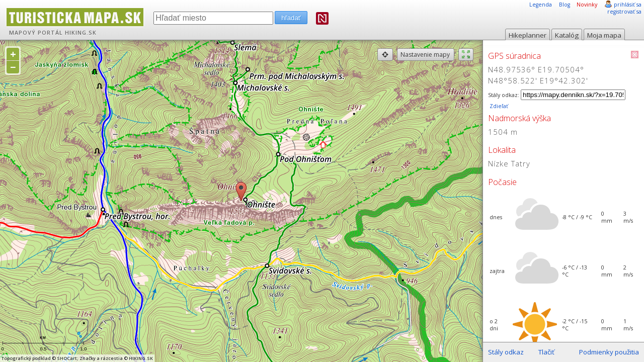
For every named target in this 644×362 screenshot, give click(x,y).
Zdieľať (498, 106)
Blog (565, 5)
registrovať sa (624, 12)
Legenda (541, 5)
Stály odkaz (506, 352)
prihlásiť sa (628, 5)
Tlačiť (546, 352)
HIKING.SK (81, 33)
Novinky (587, 5)
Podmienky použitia (609, 352)
